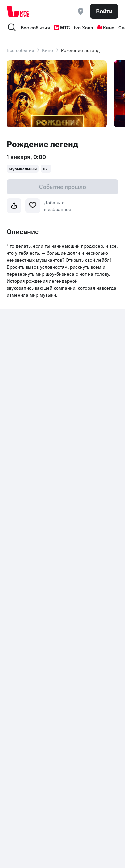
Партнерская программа (79, 527)
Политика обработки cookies (63, 627)
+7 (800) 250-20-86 (29, 611)
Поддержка (77, 487)
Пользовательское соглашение (85, 463)
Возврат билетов (83, 477)
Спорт (13, 480)
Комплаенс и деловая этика (37, 634)
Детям (72, 577)
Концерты (76, 557)
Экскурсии (18, 560)
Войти (104, 11)
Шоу (70, 567)
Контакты (17, 621)
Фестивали (18, 540)
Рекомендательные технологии (86, 543)
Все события (35, 27)
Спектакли (18, 500)
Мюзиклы (17, 490)
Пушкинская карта (27, 520)
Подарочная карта (27, 530)
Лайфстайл (19, 570)
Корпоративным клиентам (83, 500)
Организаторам (82, 513)
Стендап (16, 510)
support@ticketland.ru (40, 845)
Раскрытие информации (59, 621)
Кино (106, 27)
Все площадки (81, 450)
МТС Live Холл (73, 27)
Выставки (17, 550)
